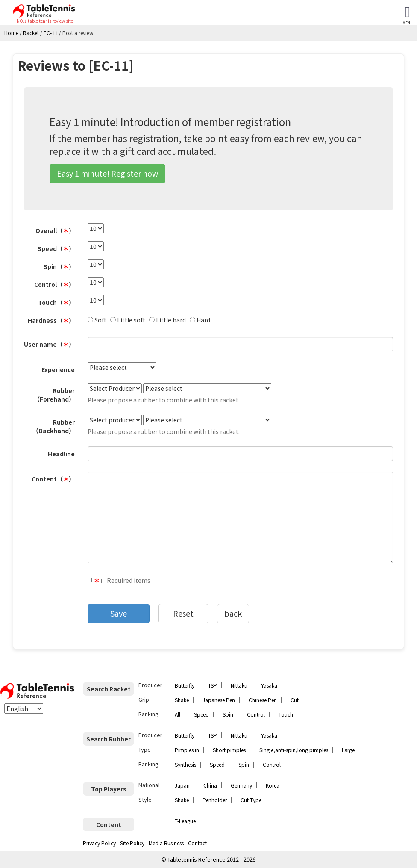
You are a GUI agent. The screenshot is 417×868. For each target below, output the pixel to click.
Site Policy (132, 843)
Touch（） (56, 302)
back (233, 613)
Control (256, 714)
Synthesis (185, 764)
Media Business (166, 843)
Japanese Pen (219, 700)
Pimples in (187, 750)
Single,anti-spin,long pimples (294, 750)
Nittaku (239, 685)
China (210, 785)
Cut (295, 700)
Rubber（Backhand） (54, 426)
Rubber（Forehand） (54, 395)
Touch (286, 714)
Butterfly (185, 685)
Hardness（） (51, 320)
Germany (241, 785)
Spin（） (59, 266)
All (178, 714)
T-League (185, 821)
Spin (228, 714)
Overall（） (55, 230)
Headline (61, 454)
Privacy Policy (99, 843)
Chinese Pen (263, 700)
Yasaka (269, 685)
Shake (182, 700)
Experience (58, 369)
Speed (201, 714)
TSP (213, 685)
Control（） (54, 284)
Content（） (53, 479)
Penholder (215, 800)
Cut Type (251, 800)
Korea (273, 785)
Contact (197, 843)
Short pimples (229, 750)
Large (348, 750)
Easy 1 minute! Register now (107, 173)
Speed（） (56, 248)
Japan (182, 785)
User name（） (49, 344)
